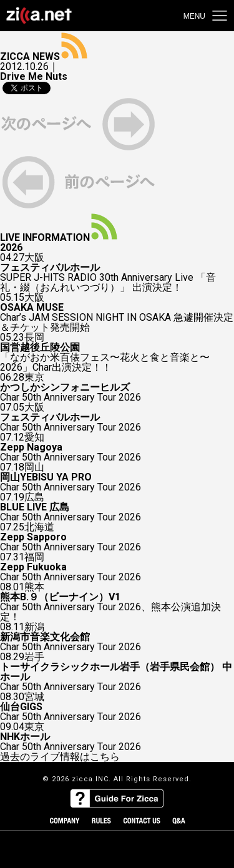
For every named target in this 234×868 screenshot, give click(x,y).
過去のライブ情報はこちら (60, 757)
